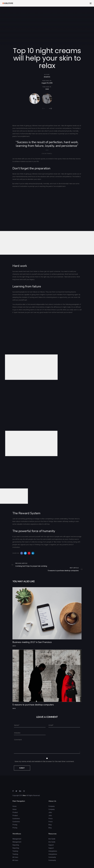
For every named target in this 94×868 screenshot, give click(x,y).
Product (15, 808)
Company (52, 802)
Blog (50, 820)
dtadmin (47, 77)
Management (17, 834)
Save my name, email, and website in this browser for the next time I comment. (44, 757)
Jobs (50, 808)
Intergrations (53, 847)
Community (52, 853)
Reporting (16, 841)
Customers (16, 814)
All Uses (15, 853)
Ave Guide (52, 834)
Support (51, 841)
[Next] (50, 108)
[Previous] (44, 108)
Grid (47, 90)
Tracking (15, 847)
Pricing (15, 820)
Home (14, 802)
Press (51, 814)
